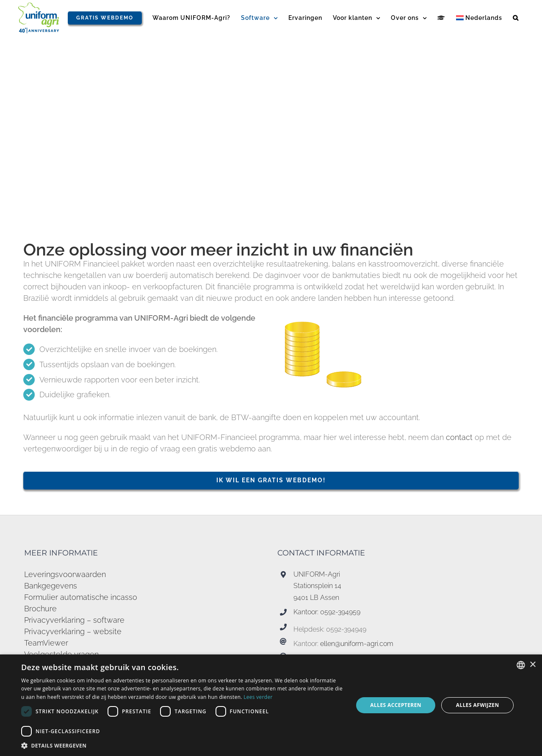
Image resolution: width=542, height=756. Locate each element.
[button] (516, 18)
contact (460, 437)
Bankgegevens (51, 586)
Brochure (40, 609)
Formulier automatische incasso (81, 597)
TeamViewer (46, 643)
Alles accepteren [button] (396, 705)
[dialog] (271, 705)
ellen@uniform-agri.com (357, 644)
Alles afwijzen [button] (478, 705)
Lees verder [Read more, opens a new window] (258, 697)
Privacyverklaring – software (74, 620)
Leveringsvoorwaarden (65, 574)
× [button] (532, 665)
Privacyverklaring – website (73, 631)
